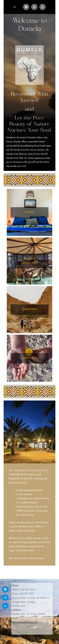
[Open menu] (14, 7)
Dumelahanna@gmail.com (25, 622)
